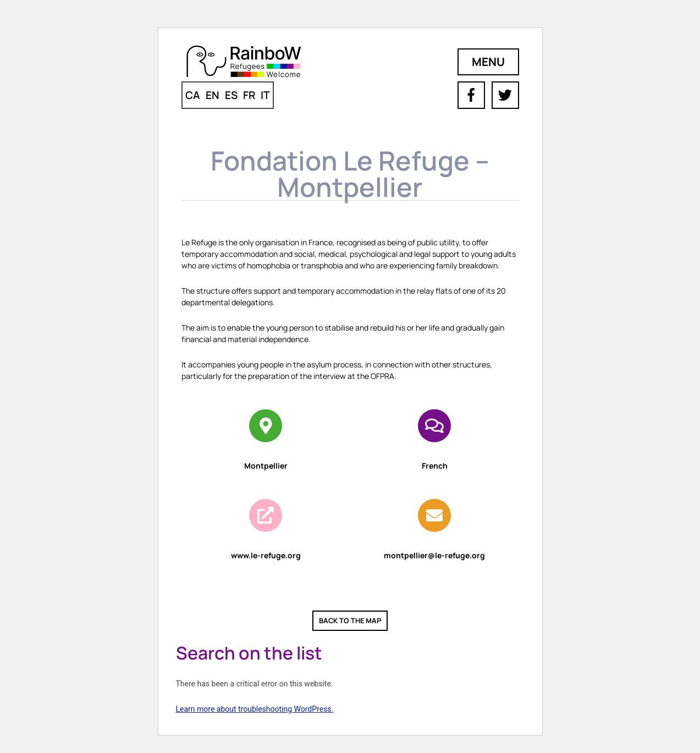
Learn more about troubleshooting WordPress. (255, 709)
